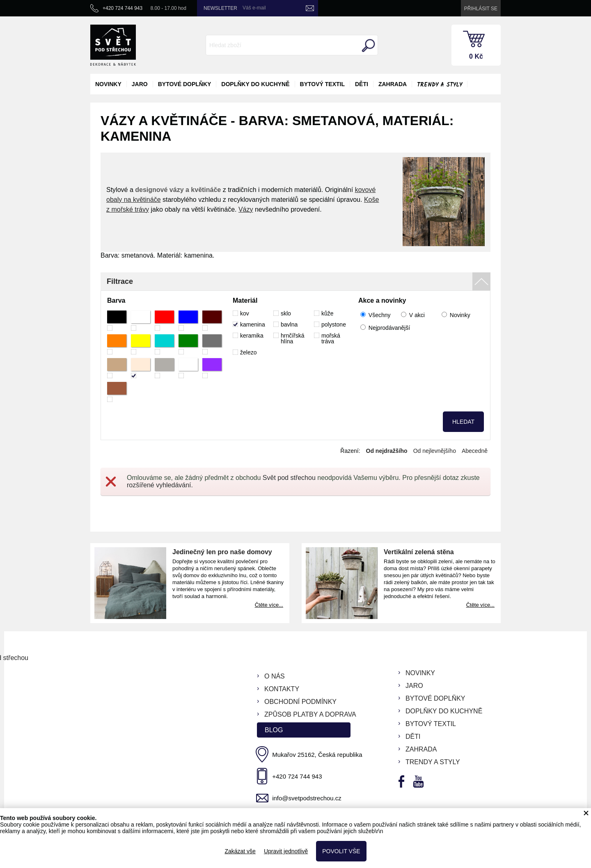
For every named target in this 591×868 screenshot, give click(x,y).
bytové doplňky (185, 84)
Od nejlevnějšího (435, 451)
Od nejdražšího (387, 451)
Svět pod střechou (289, 478)
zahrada (393, 84)
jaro (140, 84)
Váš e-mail (254, 8)
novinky (108, 84)
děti (362, 84)
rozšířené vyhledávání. (160, 485)
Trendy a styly (440, 85)
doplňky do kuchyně (255, 84)
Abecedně (475, 451)
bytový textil (322, 84)
